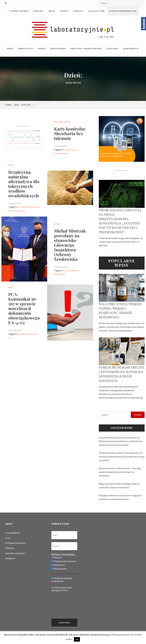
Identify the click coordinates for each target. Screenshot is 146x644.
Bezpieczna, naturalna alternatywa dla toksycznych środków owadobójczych (24, 184)
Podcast (79, 11)
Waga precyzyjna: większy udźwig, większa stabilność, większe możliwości (120, 311)
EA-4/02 (35, 334)
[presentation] (63, 605)
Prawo (42, 49)
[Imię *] (64, 535)
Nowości (57, 557)
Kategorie (10, 558)
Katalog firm (97, 11)
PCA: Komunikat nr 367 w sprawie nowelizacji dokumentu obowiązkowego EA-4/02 (24, 308)
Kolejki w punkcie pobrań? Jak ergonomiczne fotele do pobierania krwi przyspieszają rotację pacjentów (122, 456)
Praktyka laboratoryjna (86, 49)
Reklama (10, 548)
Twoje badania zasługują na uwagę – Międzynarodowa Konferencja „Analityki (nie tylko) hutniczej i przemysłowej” (120, 221)
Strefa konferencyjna (123, 11)
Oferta (64, 11)
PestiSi (11, 211)
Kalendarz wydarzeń (15, 553)
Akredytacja (26, 49)
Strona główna (19, 11)
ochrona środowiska (29, 207)
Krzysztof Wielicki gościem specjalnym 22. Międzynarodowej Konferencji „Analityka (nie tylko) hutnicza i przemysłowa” (121, 441)
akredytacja (25, 334)
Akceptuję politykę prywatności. (62, 580)
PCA (10, 338)
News (10, 49)
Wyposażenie (58, 49)
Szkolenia (112, 49)
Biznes (11, 165)
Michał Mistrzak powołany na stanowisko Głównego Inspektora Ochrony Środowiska (70, 245)
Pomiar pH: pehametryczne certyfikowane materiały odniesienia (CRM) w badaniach (122, 374)
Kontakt (38, 11)
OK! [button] (77, 639)
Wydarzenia (58, 565)
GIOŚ (67, 271)
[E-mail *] (64, 546)
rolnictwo (20, 211)
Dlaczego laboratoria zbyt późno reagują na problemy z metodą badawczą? (120, 497)
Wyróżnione (65, 122)
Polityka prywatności (16, 543)
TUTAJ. (65, 590)
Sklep (52, 11)
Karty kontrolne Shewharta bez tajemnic (70, 133)
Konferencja (131, 49)
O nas (8, 538)
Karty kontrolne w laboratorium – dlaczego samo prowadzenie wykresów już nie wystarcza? (120, 472)
